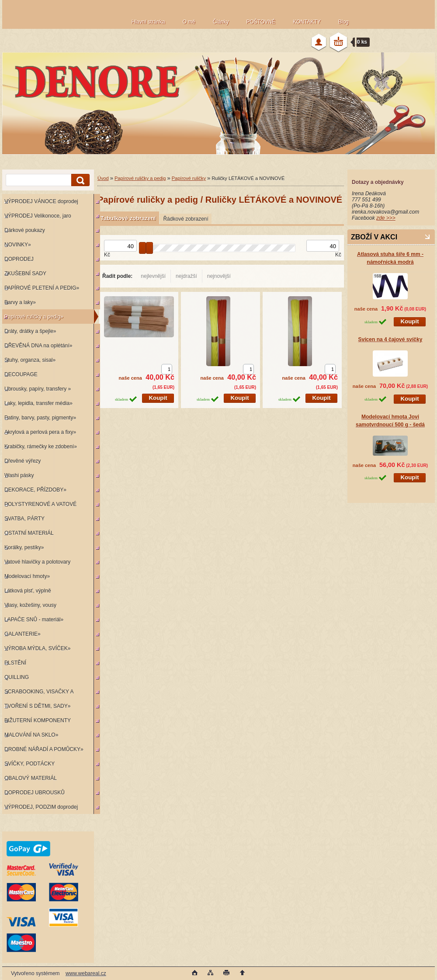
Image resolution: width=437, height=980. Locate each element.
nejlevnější (153, 276)
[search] (79, 180)
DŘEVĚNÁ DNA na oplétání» (38, 346)
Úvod (103, 178)
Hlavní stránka (148, 22)
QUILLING (17, 677)
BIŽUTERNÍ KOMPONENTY (38, 720)
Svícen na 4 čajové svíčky (390, 339)
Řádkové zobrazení (186, 219)
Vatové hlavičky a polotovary (37, 562)
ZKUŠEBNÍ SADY (25, 274)
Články (221, 22)
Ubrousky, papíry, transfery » (38, 389)
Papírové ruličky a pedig (140, 178)
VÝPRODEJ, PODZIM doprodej (41, 807)
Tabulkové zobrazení (128, 218)
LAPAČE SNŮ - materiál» (34, 620)
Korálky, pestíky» (24, 547)
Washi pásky (19, 475)
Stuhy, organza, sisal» (30, 360)
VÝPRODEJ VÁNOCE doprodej (41, 201)
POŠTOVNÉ (261, 22)
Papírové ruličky (189, 178)
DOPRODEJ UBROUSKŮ (35, 793)
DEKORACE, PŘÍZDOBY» (35, 490)
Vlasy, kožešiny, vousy (30, 605)
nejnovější (219, 276)
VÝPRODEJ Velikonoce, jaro (38, 216)
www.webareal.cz (86, 973)
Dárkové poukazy (25, 230)
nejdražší (186, 276)
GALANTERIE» (23, 634)
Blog (343, 22)
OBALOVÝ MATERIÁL (31, 778)
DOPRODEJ (19, 259)
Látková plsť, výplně (28, 591)
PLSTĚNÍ (15, 663)
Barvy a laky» (20, 302)
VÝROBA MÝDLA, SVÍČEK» (37, 648)
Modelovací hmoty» (27, 576)
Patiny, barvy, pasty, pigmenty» (40, 418)
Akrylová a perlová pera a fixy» (40, 432)
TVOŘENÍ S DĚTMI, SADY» (37, 706)
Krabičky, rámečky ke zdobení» (41, 447)
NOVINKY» (18, 245)
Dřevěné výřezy (23, 461)
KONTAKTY (307, 22)
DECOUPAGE (21, 374)
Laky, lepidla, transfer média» (38, 403)
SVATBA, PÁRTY (24, 519)
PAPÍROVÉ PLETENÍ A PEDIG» (42, 288)
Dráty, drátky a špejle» (30, 331)
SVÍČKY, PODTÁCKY (29, 764)
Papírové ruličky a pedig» (34, 317)
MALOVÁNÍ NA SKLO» (31, 735)
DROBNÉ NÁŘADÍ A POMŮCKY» (44, 749)
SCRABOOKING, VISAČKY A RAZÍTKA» (38, 694)
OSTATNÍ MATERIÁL (29, 533)
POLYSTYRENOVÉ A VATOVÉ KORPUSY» (39, 506)
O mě (189, 22)
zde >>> (386, 218)
